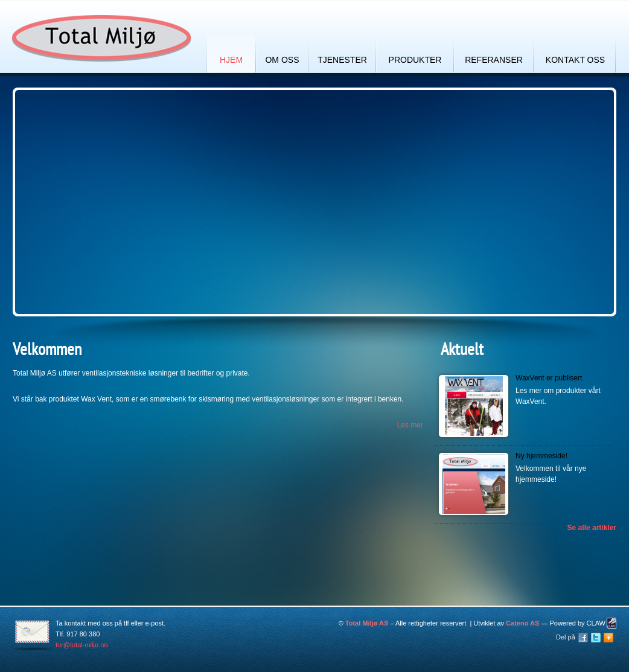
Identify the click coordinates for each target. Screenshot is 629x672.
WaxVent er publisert (549, 378)
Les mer (410, 425)
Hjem (231, 60)
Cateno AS (522, 623)
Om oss (282, 60)
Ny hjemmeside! (541, 456)
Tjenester (342, 60)
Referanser (494, 60)
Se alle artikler (592, 528)
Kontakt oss (575, 60)
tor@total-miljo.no (81, 645)
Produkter (415, 60)
